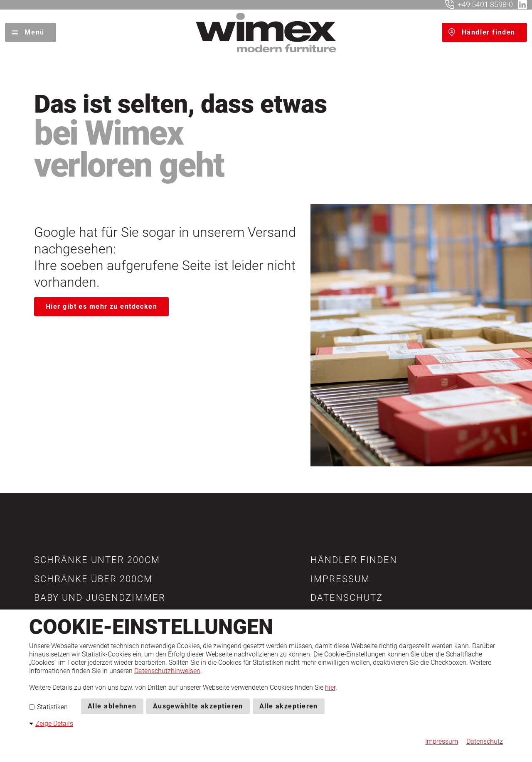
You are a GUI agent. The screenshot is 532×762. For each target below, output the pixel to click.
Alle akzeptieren (289, 706)
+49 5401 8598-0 (485, 4)
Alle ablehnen (112, 706)
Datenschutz (485, 741)
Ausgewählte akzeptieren (198, 706)
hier (330, 687)
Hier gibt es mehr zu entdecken (101, 306)
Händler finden (489, 32)
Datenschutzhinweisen (167, 671)
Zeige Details (54, 724)
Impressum (442, 741)
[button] (97, 560)
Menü (34, 32)
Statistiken (48, 707)
